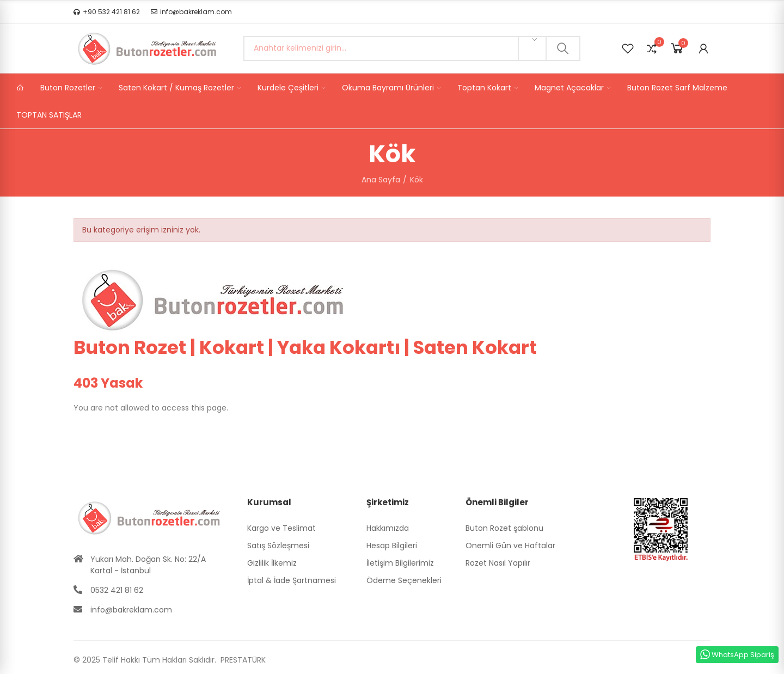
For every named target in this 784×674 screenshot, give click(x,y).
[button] (107, 12)
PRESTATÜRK (242, 660)
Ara (563, 48)
